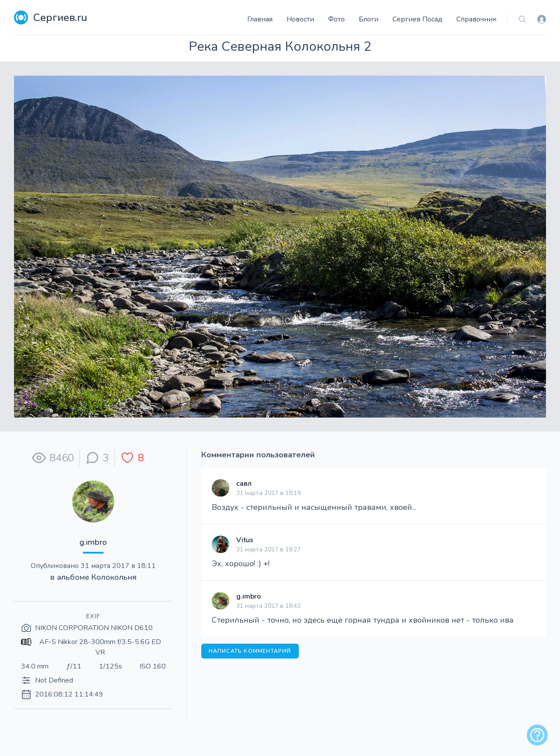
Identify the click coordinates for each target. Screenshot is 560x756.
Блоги (369, 19)
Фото (336, 19)
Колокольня (114, 577)
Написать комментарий (250, 651)
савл (244, 484)
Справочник (476, 19)
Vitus (245, 540)
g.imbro (93, 542)
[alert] (537, 735)
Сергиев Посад (417, 19)
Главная (260, 19)
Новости (300, 19)
